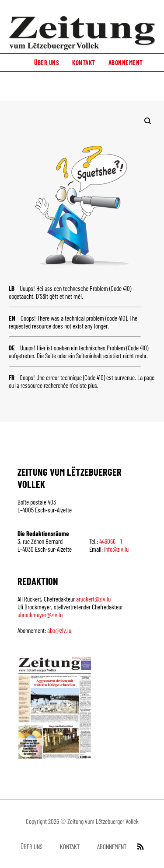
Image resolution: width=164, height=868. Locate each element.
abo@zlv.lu (59, 630)
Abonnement (126, 62)
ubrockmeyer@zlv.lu (40, 615)
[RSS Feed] (140, 847)
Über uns (47, 62)
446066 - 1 (111, 541)
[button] (82, 86)
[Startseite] (82, 33)
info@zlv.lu (116, 549)
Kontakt (84, 62)
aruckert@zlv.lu (93, 599)
